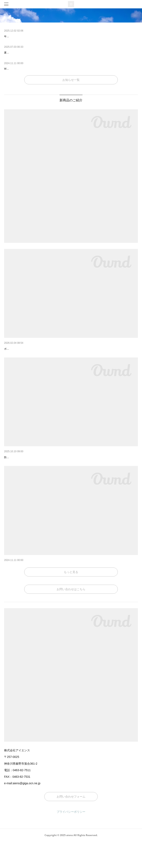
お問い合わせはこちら (71, 615)
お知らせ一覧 (71, 80)
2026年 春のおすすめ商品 (22, 349)
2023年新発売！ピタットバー (23, 587)
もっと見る (71, 598)
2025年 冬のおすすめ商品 (22, 468)
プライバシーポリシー (71, 838)
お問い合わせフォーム (71, 823)
